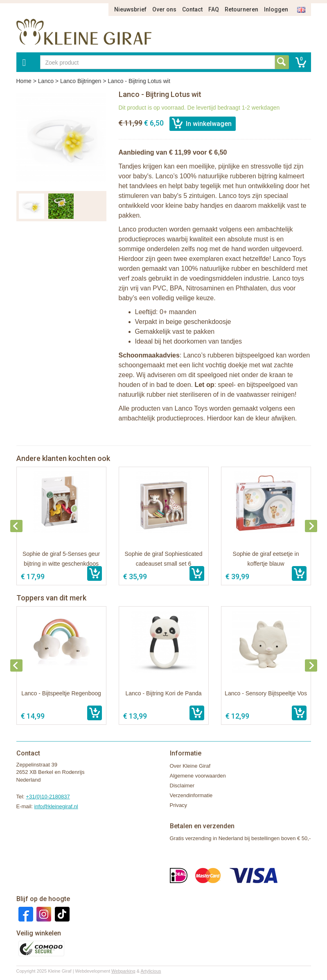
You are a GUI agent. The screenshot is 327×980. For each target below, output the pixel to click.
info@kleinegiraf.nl (56, 806)
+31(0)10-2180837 (48, 797)
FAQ (214, 9)
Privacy (179, 805)
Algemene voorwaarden (198, 776)
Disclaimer (182, 786)
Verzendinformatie (191, 795)
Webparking (123, 971)
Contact (192, 9)
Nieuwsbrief (130, 9)
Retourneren (241, 9)
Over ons (164, 9)
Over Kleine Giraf (190, 766)
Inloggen (276, 9)
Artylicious (151, 971)
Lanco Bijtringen (81, 81)
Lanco (46, 81)
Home (24, 81)
